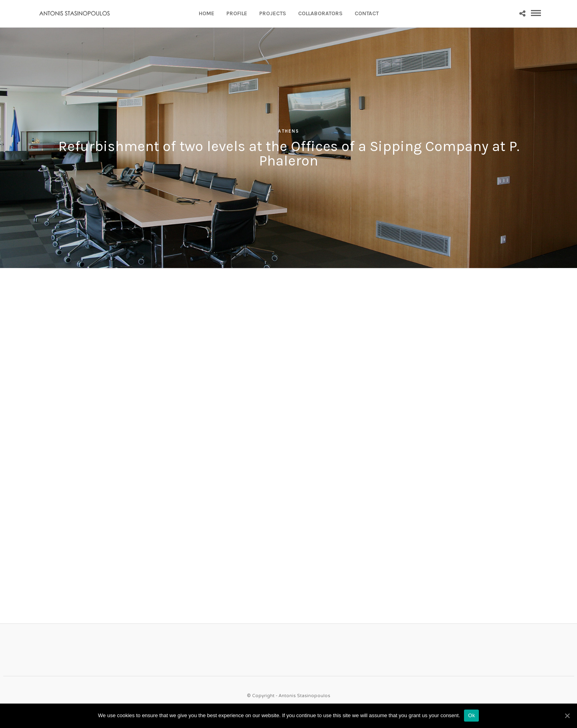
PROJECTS (273, 13)
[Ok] (567, 716)
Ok (471, 715)
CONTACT (367, 13)
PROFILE (237, 13)
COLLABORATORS (320, 13)
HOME (207, 13)
